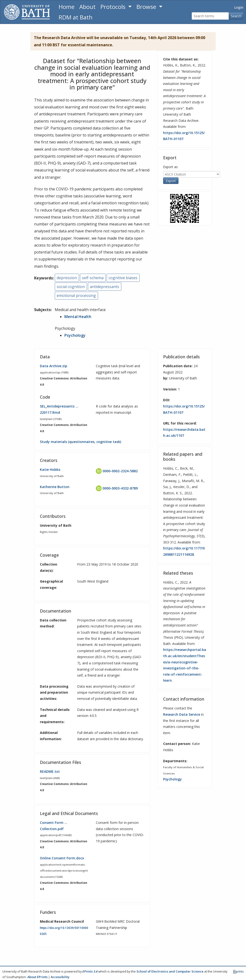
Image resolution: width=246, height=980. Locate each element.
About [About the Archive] (87, 7)
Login (239, 7)
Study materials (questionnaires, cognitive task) (80, 442)
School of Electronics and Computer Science (170, 971)
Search (236, 16)
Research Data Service (182, 714)
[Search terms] (210, 16)
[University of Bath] (27, 12)
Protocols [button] (114, 7)
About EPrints (37, 977)
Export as (170, 167)
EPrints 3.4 (90, 971)
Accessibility (60, 977)
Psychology (75, 335)
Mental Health (78, 317)
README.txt (50, 771)
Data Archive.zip (54, 366)
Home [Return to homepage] (67, 7)
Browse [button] (147, 7)
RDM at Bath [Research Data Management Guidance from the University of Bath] (76, 17)
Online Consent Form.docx (62, 858)
